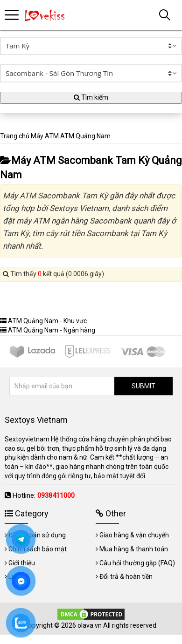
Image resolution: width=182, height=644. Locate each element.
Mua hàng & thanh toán (134, 549)
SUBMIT (143, 386)
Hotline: (44, 495)
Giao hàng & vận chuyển (134, 535)
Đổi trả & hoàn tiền (126, 576)
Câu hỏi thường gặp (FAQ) (137, 563)
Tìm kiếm (91, 97)
